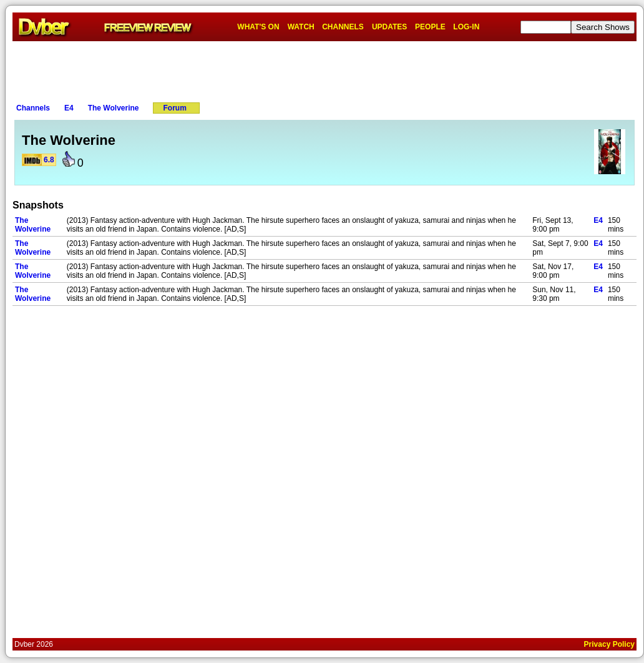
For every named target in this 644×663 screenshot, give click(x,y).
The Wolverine (114, 108)
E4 (69, 108)
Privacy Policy (609, 644)
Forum (175, 108)
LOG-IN (466, 27)
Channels (33, 108)
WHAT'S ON (258, 27)
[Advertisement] (324, 69)
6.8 (49, 160)
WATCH (301, 27)
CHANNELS (343, 27)
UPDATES (389, 27)
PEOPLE (430, 27)
